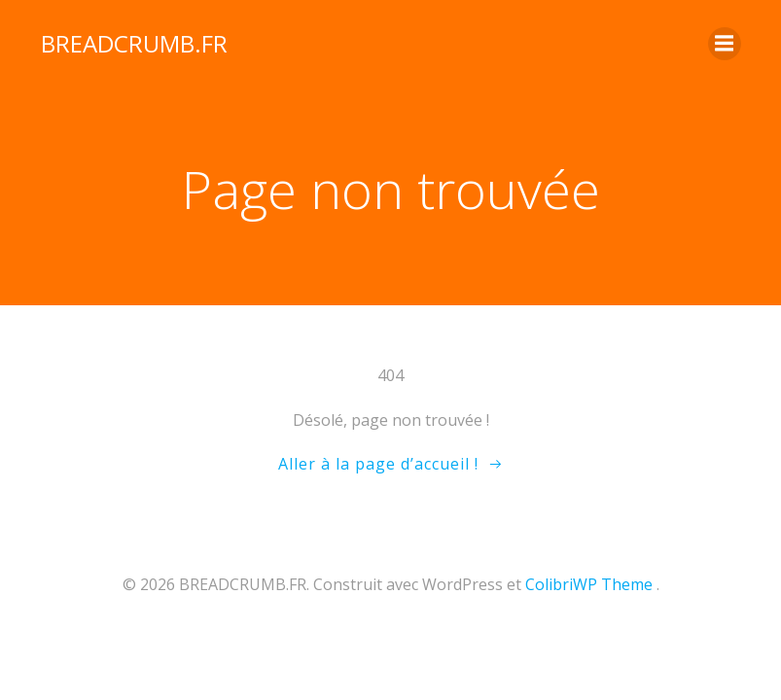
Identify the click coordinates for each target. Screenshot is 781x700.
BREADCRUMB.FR (134, 43)
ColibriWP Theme (589, 584)
